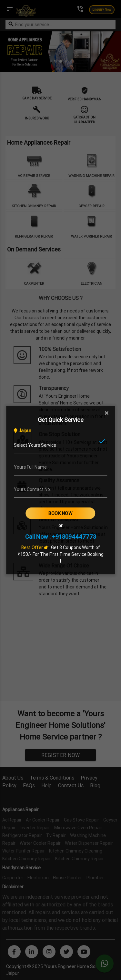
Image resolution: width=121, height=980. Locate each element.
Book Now (61, 513)
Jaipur (23, 431)
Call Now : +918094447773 (61, 537)
